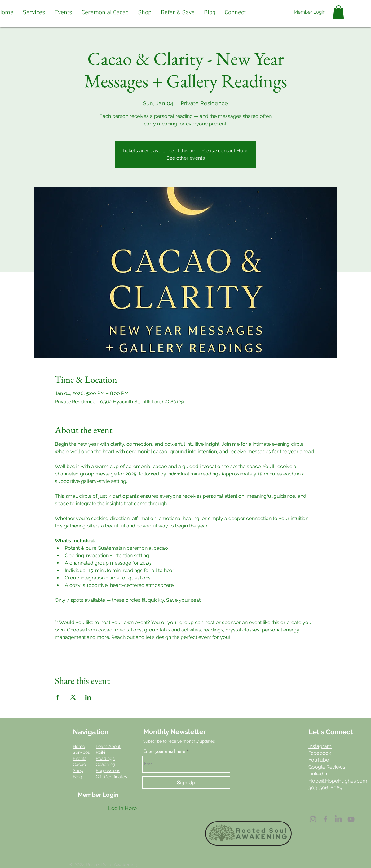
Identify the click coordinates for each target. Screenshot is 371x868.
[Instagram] (313, 819)
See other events (186, 158)
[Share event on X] (73, 697)
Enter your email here (164, 751)
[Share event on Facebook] (58, 697)
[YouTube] (351, 819)
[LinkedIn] (338, 819)
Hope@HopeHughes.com (338, 781)
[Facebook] (326, 819)
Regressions (108, 770)
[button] (34, 13)
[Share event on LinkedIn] (88, 697)
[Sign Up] (186, 783)
